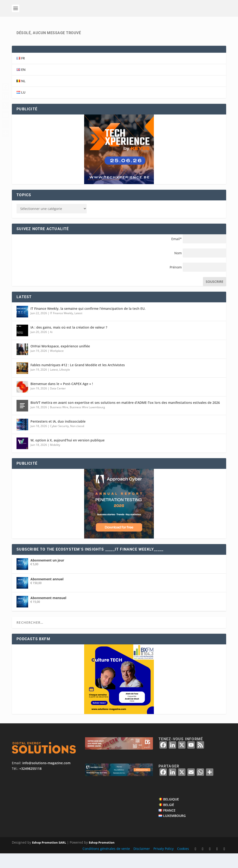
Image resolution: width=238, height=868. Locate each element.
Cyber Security (59, 440)
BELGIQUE (171, 814)
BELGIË (169, 819)
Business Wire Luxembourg (87, 422)
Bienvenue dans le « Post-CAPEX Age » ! (62, 398)
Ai (51, 346)
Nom (178, 267)
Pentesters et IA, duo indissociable (58, 436)
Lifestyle (65, 384)
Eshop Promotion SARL (49, 857)
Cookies (183, 863)
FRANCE (169, 825)
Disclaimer (142, 863)
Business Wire (59, 422)
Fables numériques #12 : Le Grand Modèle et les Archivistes (78, 379)
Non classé (77, 440)
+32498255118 (30, 783)
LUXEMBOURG (174, 830)
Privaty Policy (164, 863)
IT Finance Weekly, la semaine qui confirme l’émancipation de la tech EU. (88, 323)
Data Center (58, 403)
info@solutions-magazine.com (46, 777)
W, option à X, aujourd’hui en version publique (68, 455)
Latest (78, 328)
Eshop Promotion (102, 857)
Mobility (55, 459)
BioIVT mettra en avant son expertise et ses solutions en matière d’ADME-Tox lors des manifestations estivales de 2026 (125, 417)
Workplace (57, 365)
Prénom (176, 282)
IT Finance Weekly (61, 328)
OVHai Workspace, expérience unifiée (60, 361)
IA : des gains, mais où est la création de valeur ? (69, 342)
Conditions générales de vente (106, 863)
